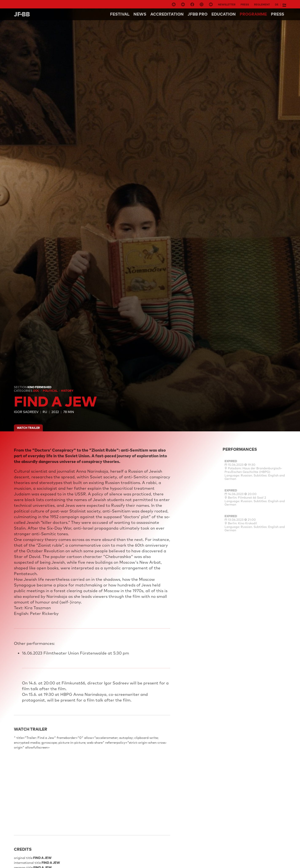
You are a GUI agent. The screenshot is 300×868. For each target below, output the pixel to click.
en (284, 5)
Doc (37, 391)
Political (51, 391)
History (67, 391)
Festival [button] (120, 14)
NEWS (140, 14)
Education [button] (224, 14)
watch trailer (28, 428)
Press (245, 5)
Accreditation (167, 14)
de (277, 5)
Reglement (262, 5)
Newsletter (227, 5)
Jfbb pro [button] (198, 14)
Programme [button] (253, 14)
